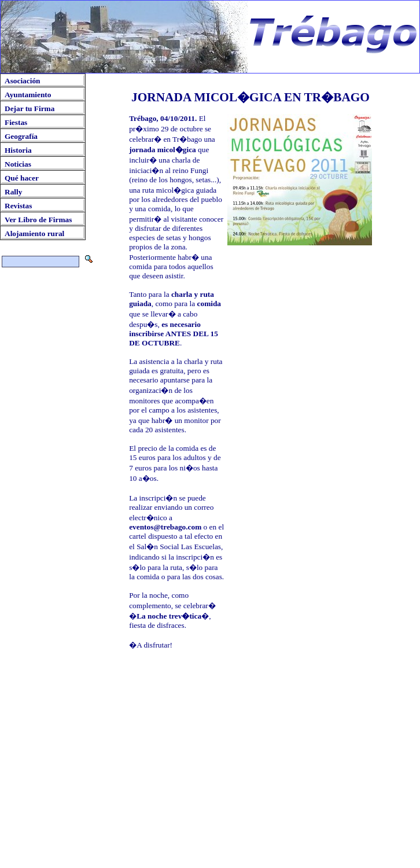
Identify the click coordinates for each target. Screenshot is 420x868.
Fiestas (16, 122)
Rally (13, 192)
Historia (18, 150)
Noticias (18, 164)
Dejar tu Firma (30, 108)
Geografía (21, 136)
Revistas (18, 206)
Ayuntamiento (28, 95)
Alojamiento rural (34, 233)
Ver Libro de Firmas (38, 220)
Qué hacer (22, 178)
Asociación (22, 81)
